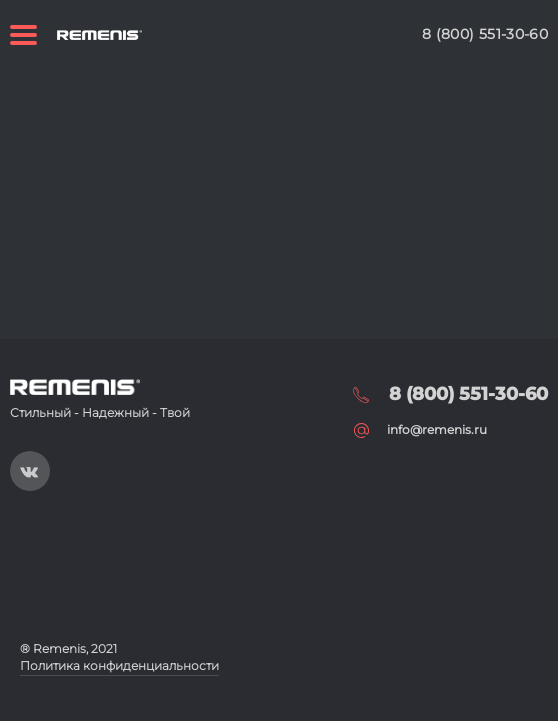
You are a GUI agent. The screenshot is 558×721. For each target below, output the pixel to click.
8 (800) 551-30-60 (485, 34)
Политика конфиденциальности (119, 665)
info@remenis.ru (437, 429)
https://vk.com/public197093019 (30, 471)
